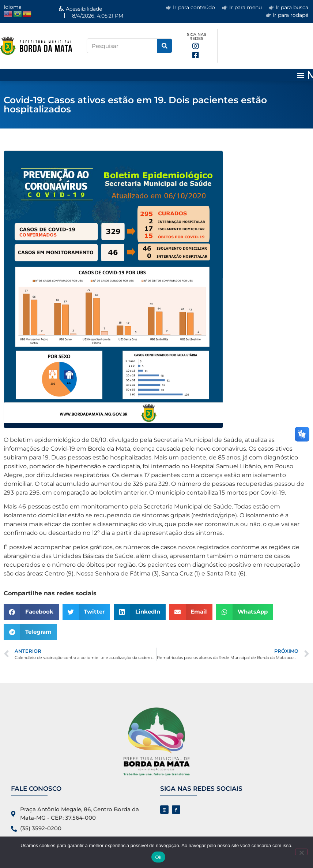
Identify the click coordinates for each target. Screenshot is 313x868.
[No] (301, 852)
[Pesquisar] (165, 46)
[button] (301, 75)
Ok (158, 857)
